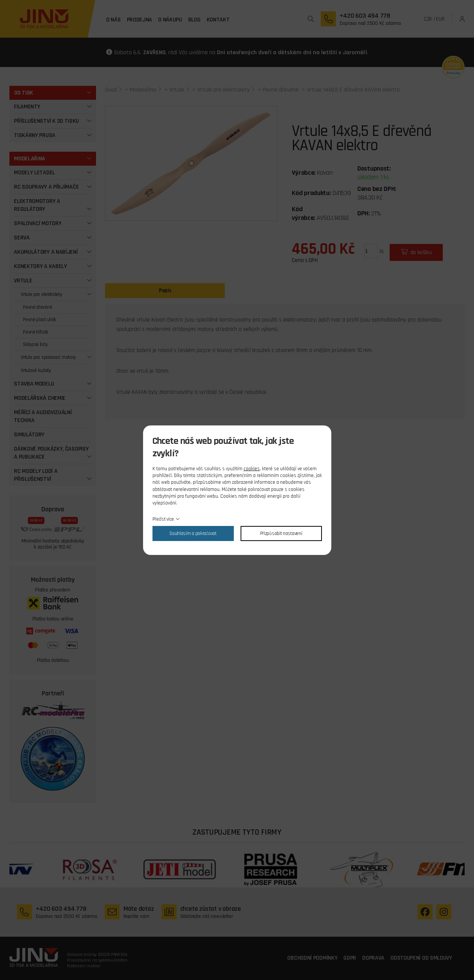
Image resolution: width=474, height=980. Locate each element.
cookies (252, 469)
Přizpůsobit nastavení (281, 533)
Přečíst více (163, 519)
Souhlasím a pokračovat (193, 533)
